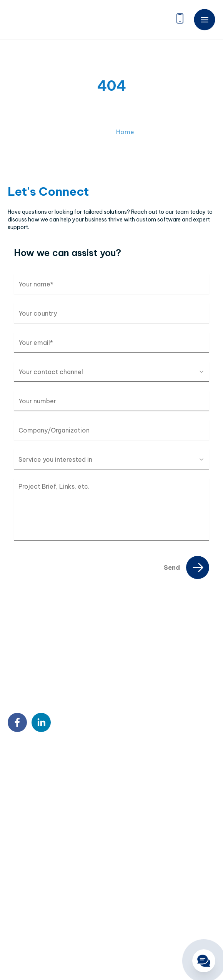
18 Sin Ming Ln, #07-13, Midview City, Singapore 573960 (79, 787)
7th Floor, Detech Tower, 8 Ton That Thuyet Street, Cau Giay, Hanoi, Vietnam (78, 767)
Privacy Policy (54, 945)
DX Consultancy (29, 891)
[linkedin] (41, 722)
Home (125, 138)
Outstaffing (23, 867)
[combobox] (111, 372)
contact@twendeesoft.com (58, 804)
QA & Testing (25, 903)
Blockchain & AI (27, 916)
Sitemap (19, 945)
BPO (13, 879)
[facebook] (17, 722)
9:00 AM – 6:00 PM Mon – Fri (58, 820)
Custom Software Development (49, 854)
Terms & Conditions (104, 945)
